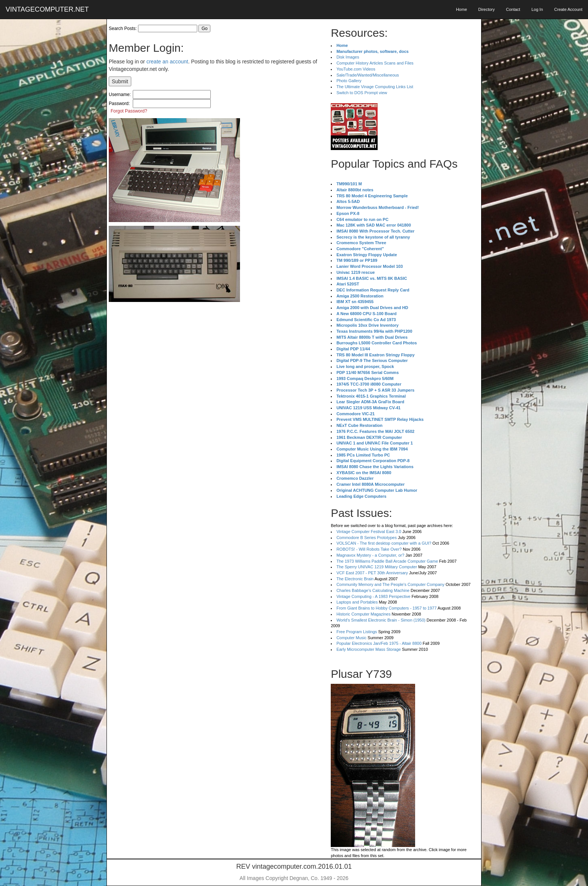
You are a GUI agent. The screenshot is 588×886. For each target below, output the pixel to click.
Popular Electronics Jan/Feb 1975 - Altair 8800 (379, 643)
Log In (537, 9)
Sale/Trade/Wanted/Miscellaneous (368, 75)
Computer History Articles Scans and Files (375, 63)
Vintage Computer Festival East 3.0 (369, 532)
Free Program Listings (357, 632)
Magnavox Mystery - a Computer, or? (370, 555)
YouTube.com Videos (356, 69)
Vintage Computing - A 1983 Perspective (373, 596)
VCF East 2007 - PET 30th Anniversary (372, 573)
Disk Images (348, 57)
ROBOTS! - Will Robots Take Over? (369, 549)
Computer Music (351, 638)
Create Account (568, 9)
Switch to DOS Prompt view (362, 93)
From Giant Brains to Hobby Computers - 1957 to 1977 (386, 608)
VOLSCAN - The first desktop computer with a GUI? (384, 543)
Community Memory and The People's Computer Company (390, 584)
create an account (167, 62)
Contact (513, 9)
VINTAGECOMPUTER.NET (47, 9)
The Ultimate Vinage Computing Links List (375, 87)
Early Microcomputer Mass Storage (369, 649)
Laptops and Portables (357, 602)
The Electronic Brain (355, 579)
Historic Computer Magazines (363, 614)
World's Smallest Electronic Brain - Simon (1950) (381, 620)
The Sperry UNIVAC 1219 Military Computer (377, 567)
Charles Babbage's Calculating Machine (373, 590)
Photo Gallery (349, 81)
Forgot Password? (129, 111)
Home (461, 9)
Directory (486, 9)
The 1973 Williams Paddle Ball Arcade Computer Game (387, 561)
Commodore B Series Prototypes (367, 538)
